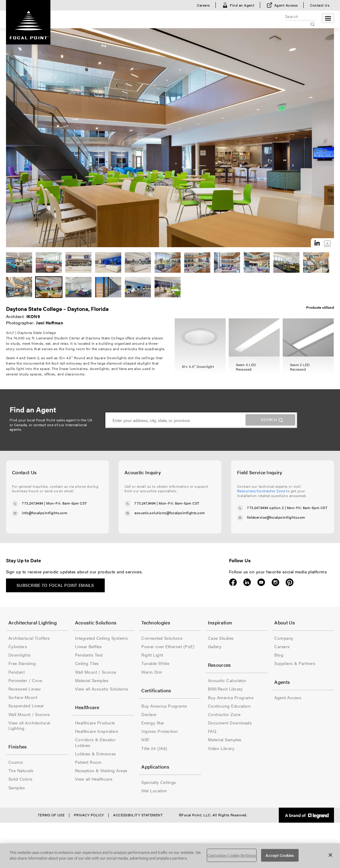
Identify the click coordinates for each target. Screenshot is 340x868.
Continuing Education (229, 706)
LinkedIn (247, 582)
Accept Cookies (280, 855)
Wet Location (154, 791)
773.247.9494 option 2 (265, 508)
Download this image (327, 244)
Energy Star (153, 723)
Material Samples (92, 680)
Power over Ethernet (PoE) (168, 646)
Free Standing (22, 663)
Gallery (215, 646)
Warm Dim (152, 672)
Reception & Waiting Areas (101, 770)
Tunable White (155, 663)
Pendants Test (89, 655)
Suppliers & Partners (295, 663)
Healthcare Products (95, 723)
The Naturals (21, 770)
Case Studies (221, 638)
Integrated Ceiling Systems (101, 638)
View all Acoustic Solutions (102, 689)
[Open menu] (328, 18)
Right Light (152, 655)
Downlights (20, 655)
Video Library (221, 748)
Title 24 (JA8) (154, 748)
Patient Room (88, 762)
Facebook (233, 582)
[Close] (330, 855)
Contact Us (320, 5)
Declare (149, 714)
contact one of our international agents (48, 427)
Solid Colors (21, 779)
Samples (17, 788)
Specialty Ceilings (159, 782)
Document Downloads (230, 723)
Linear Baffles (89, 646)
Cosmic (16, 762)
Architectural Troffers (29, 638)
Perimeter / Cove (25, 680)
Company (284, 638)
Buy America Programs (164, 706)
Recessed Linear (25, 689)
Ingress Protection (160, 731)
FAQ (212, 731)
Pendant (17, 672)
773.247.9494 (33, 503)
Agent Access (286, 5)
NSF (145, 739)
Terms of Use (51, 815)
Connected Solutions (162, 638)
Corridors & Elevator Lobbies (95, 742)
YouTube (261, 582)
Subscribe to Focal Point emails (55, 585)
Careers (203, 5)
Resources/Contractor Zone (261, 491)
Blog (279, 655)
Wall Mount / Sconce (29, 714)
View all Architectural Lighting (29, 725)
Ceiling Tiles (87, 663)
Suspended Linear (26, 706)
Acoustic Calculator (227, 680)
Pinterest (289, 582)
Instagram (275, 582)
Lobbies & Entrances (96, 754)
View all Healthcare (94, 779)
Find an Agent (242, 5)
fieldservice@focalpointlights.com (276, 517)
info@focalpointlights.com (45, 513)
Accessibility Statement (138, 815)
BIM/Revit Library (225, 689)
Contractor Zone (224, 714)
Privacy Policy (89, 815)
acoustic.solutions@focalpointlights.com (170, 513)
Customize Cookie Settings (232, 855)
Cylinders (18, 646)
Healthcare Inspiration (97, 731)
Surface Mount (23, 697)
